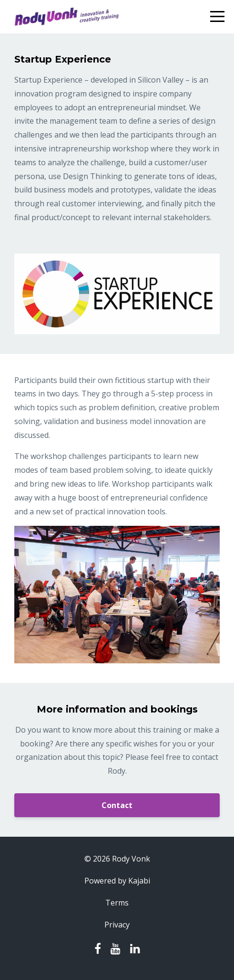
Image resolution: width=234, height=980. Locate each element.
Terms (117, 903)
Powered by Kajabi (117, 881)
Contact (117, 805)
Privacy (117, 925)
